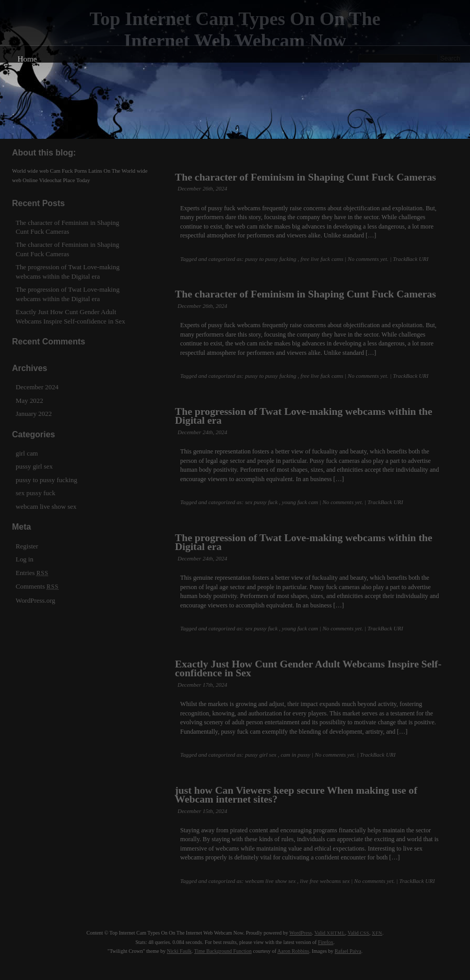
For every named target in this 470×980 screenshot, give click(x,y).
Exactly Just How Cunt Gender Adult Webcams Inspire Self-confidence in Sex (308, 668)
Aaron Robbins (293, 951)
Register (27, 546)
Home (27, 59)
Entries (32, 573)
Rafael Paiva (348, 951)
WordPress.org (36, 600)
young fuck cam (300, 502)
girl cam (27, 453)
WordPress (301, 933)
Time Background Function (223, 951)
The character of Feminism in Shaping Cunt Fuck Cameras (305, 177)
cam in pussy (295, 755)
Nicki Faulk (179, 951)
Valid (330, 933)
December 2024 (37, 387)
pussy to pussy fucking (271, 259)
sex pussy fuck (261, 502)
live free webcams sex (325, 881)
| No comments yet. (367, 259)
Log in (25, 559)
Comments (37, 586)
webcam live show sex (270, 881)
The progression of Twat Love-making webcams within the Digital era (304, 416)
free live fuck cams (322, 259)
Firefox (326, 942)
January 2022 (34, 414)
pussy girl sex (261, 755)
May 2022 (30, 401)
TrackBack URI (410, 259)
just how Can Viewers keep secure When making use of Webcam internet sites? (296, 794)
